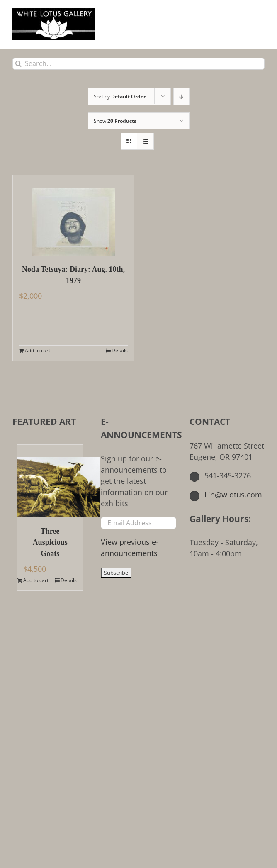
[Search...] (138, 64)
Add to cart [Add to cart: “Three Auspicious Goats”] (36, 580)
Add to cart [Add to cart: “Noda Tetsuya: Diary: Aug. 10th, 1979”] (38, 350)
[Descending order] (181, 96)
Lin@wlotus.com (226, 495)
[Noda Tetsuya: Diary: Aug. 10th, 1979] (73, 215)
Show (115, 121)
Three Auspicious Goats (50, 542)
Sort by (120, 96)
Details (120, 350)
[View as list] (145, 141)
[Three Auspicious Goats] (50, 481)
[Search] (18, 64)
